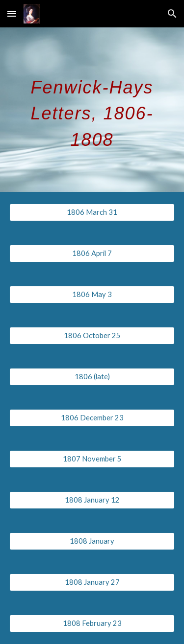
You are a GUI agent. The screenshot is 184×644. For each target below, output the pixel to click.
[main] (92, 110)
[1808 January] (92, 541)
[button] (12, 13)
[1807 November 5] (92, 459)
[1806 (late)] (92, 377)
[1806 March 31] (92, 212)
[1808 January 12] (92, 500)
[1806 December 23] (92, 418)
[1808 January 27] (92, 582)
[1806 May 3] (92, 295)
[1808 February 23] (92, 623)
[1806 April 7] (92, 253)
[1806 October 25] (92, 336)
